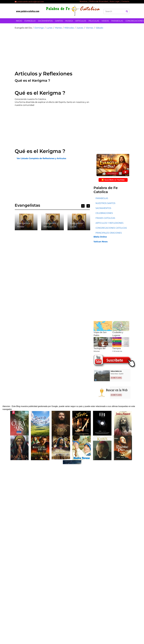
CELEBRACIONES (104, 213)
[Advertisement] (57, 49)
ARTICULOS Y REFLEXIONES (109, 223)
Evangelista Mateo (24, 225)
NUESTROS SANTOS (105, 203)
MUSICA (69, 21)
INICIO (19, 21)
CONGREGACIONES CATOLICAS (111, 228)
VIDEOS (105, 21)
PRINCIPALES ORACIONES (109, 233)
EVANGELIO (30, 21)
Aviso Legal (115, 1)
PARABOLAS (117, 21)
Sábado (99, 28)
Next (88, 206)
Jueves (80, 28)
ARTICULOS (81, 21)
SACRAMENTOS (45, 21)
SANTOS (59, 21)
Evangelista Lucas (76, 225)
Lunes (49, 28)
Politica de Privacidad (99, 1)
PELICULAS (94, 21)
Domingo (39, 28)
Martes (58, 28)
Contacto (125, 1)
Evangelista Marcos (50, 225)
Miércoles (69, 28)
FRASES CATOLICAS (105, 218)
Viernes (89, 28)
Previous (83, 206)
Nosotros (83, 1)
